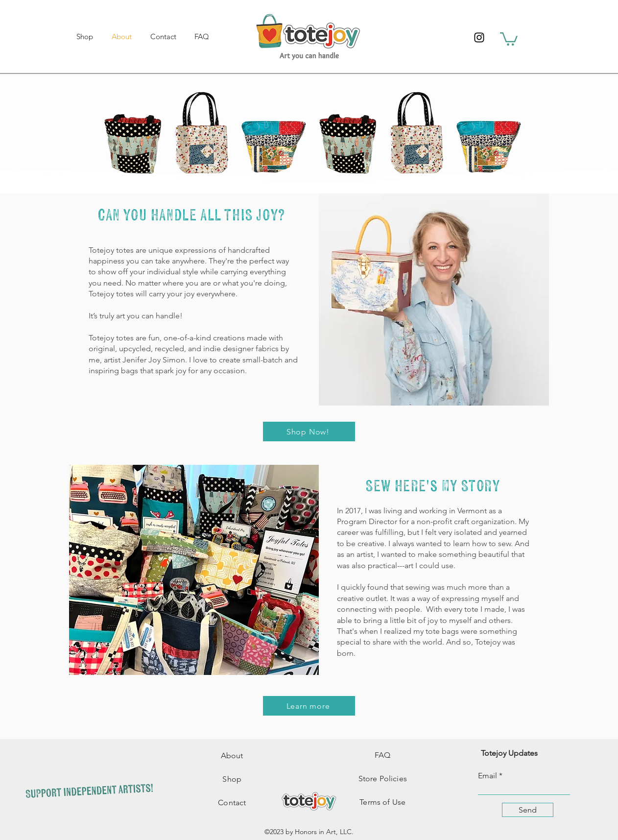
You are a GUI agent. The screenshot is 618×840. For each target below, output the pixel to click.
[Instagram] (479, 37)
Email (487, 776)
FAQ (382, 755)
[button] (509, 38)
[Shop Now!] (309, 432)
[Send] (528, 810)
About (232, 756)
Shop (232, 779)
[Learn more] (309, 706)
